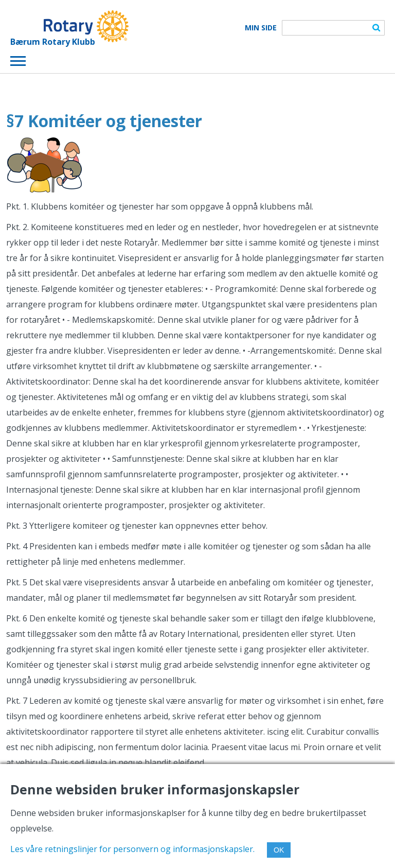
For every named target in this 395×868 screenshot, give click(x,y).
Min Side (261, 28)
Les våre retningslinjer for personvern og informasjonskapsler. (132, 849)
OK (279, 850)
